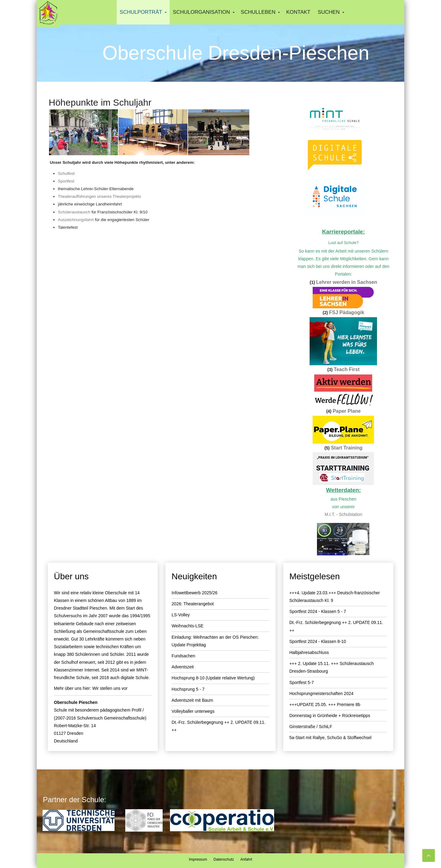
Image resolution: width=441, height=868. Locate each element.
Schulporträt (141, 12)
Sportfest (66, 181)
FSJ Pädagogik (347, 312)
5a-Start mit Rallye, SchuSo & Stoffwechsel (330, 738)
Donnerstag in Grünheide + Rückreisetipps (330, 716)
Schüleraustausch (75, 212)
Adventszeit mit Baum (192, 700)
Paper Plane (347, 411)
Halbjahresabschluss (309, 652)
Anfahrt (246, 859)
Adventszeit (183, 667)
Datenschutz (224, 859)
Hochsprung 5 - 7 (188, 689)
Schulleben (258, 12)
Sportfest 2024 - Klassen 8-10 (318, 641)
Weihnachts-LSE (187, 626)
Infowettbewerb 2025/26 (194, 593)
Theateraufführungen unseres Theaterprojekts (99, 196)
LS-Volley (181, 615)
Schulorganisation (201, 12)
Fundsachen (183, 656)
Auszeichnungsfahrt (76, 220)
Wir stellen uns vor (110, 688)
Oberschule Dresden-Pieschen (236, 53)
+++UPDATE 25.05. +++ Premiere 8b (325, 705)
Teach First (347, 369)
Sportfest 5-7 (302, 682)
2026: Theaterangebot (193, 604)
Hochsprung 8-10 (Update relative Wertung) (213, 678)
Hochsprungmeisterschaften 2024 (321, 693)
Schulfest (66, 173)
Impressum (198, 859)
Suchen (329, 12)
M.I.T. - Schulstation (343, 514)
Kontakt (298, 12)
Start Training (347, 448)
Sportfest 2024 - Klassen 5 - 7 (318, 611)
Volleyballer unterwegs (193, 711)
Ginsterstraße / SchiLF (311, 727)
